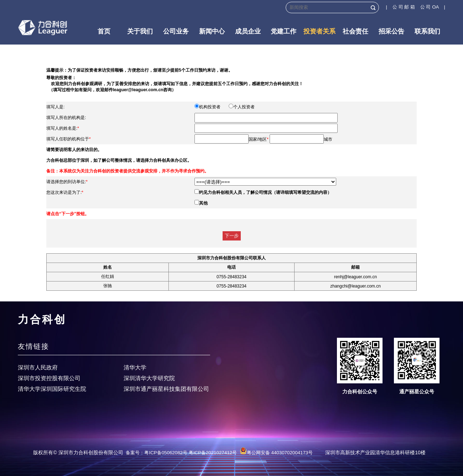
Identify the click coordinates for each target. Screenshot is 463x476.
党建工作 (283, 31)
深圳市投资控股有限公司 (49, 378)
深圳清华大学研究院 (149, 378)
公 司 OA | (433, 7)
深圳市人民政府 (38, 368)
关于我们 (140, 31)
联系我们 (427, 31)
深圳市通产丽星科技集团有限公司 (166, 389)
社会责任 (355, 31)
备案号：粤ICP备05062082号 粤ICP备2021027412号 (181, 453)
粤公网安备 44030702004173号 (276, 453)
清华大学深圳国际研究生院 (52, 389)
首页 (104, 31)
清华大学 (135, 368)
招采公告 (391, 31)
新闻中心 (212, 31)
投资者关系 (319, 31)
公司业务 (176, 31)
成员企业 (248, 31)
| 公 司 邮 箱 (403, 7)
